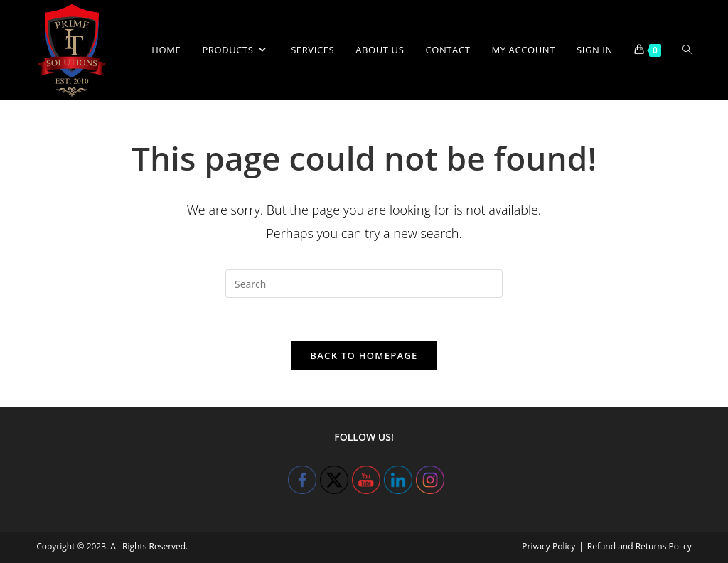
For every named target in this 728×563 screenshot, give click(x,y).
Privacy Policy (548, 546)
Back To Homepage (364, 355)
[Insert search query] (364, 284)
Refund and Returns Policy (639, 546)
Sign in (595, 50)
